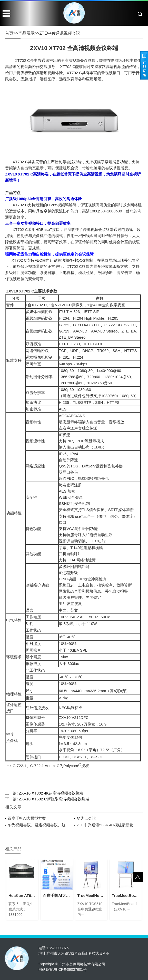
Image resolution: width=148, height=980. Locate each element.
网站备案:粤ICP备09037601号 (63, 969)
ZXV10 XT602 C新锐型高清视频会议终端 (54, 799)
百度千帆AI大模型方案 (27, 818)
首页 (9, 33)
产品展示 (26, 33)
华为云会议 (86, 818)
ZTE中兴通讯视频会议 (60, 33)
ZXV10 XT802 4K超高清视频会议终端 (51, 793)
